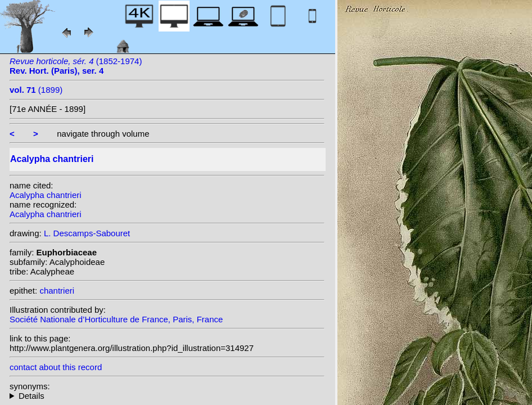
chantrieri (57, 291)
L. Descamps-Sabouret (87, 233)
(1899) (36, 90)
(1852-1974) (76, 66)
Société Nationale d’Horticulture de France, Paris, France (116, 319)
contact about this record (56, 367)
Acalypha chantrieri (46, 195)
